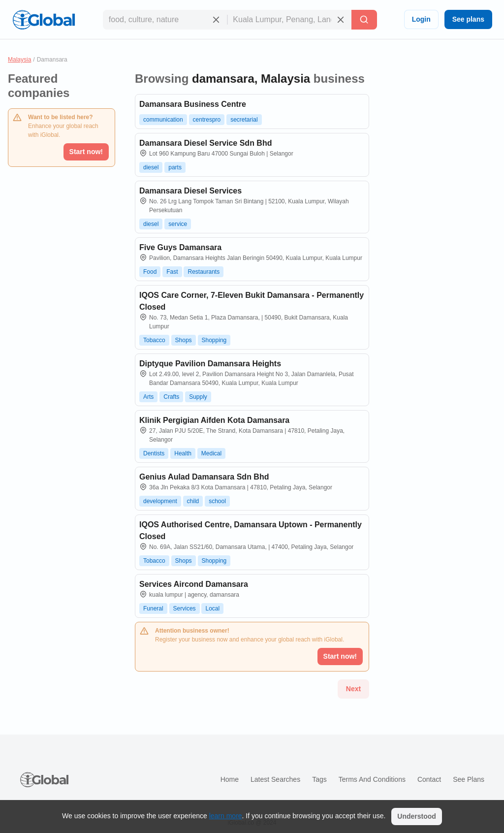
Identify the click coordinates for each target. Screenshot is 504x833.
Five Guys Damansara (180, 247)
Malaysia (19, 60)
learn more (226, 816)
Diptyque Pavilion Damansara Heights (210, 364)
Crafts (171, 397)
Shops (184, 340)
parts (175, 167)
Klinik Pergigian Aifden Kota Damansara (214, 420)
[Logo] (44, 20)
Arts (148, 397)
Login (421, 19)
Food (150, 272)
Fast (172, 272)
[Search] (364, 20)
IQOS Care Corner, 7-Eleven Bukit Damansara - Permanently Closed (252, 301)
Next (353, 689)
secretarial (244, 120)
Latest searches (275, 779)
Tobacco (154, 340)
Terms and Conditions (372, 779)
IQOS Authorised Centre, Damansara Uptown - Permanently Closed (251, 530)
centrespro (207, 120)
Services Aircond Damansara (194, 584)
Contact (429, 779)
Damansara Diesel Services (190, 191)
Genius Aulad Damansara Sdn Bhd (204, 477)
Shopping (214, 340)
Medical (211, 453)
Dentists (154, 453)
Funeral (153, 609)
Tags (319, 779)
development (160, 501)
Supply (198, 397)
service (178, 224)
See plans (468, 19)
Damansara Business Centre (193, 104)
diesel (151, 167)
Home (230, 779)
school (217, 501)
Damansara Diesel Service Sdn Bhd (205, 143)
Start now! (86, 152)
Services (185, 609)
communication (163, 120)
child (193, 501)
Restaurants (204, 272)
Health (183, 453)
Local (212, 609)
